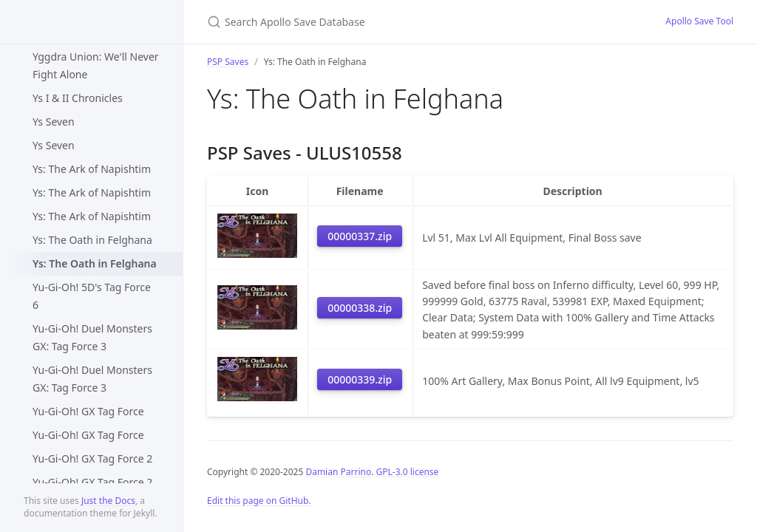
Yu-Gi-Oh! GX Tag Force (88, 411)
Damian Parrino (338, 472)
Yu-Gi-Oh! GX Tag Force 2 (92, 458)
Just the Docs (108, 501)
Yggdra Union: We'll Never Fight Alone (96, 65)
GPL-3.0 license (408, 472)
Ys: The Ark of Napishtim (92, 169)
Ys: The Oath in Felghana (92, 240)
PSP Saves (228, 62)
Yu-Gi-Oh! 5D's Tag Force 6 (92, 296)
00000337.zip (360, 236)
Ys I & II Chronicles (78, 98)
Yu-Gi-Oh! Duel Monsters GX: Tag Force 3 (92, 337)
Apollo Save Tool (699, 21)
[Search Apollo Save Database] (381, 22)
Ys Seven (54, 122)
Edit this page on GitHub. (259, 501)
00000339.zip (360, 379)
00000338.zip (360, 308)
